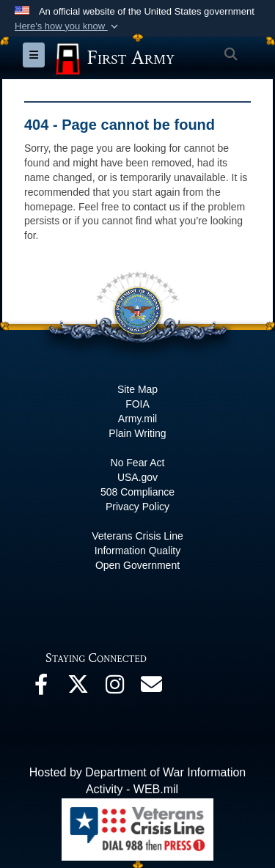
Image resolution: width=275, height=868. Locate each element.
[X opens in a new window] (78, 688)
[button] (68, 26)
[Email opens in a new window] (151, 688)
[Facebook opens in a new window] (41, 688)
